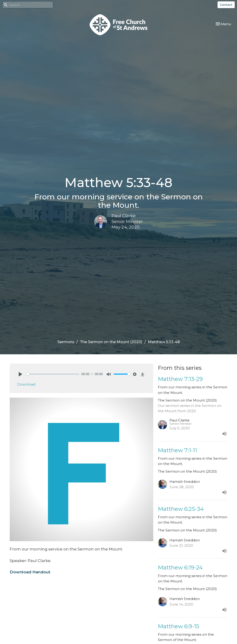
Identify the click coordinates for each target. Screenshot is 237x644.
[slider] (53, 374)
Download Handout (30, 572)
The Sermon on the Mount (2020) (111, 342)
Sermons (66, 342)
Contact (226, 5)
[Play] (20, 374)
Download (26, 384)
